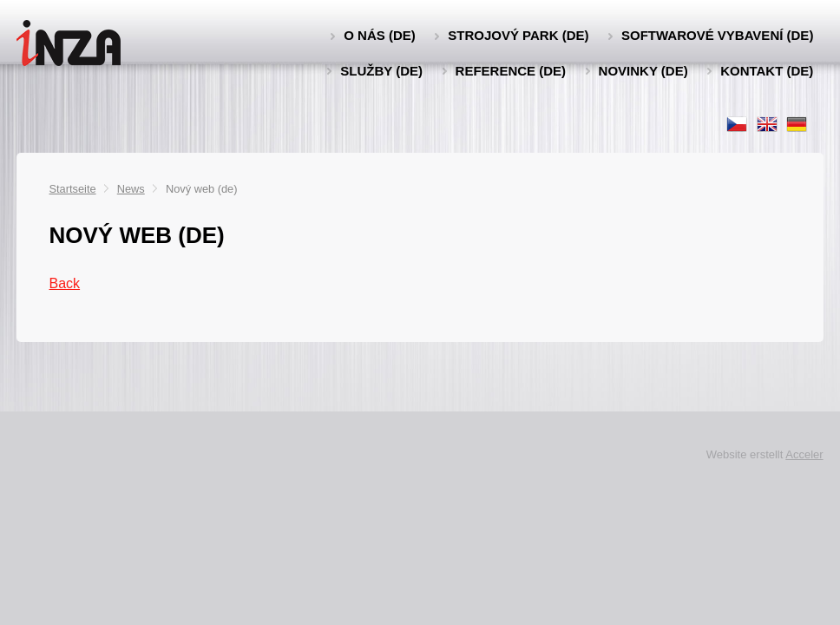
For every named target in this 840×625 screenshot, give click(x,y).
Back (65, 283)
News (131, 189)
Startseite (73, 189)
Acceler (804, 454)
